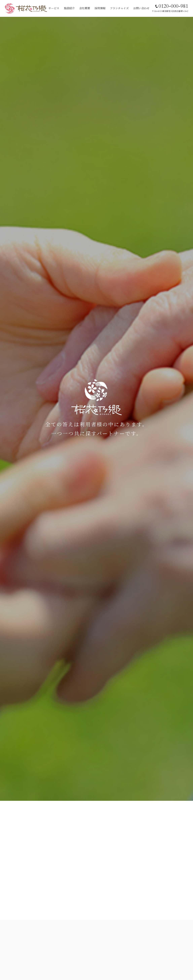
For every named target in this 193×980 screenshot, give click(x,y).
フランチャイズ (119, 8)
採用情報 (100, 8)
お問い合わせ (141, 8)
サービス (54, 8)
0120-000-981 (173, 6)
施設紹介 (69, 8)
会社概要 (85, 8)
